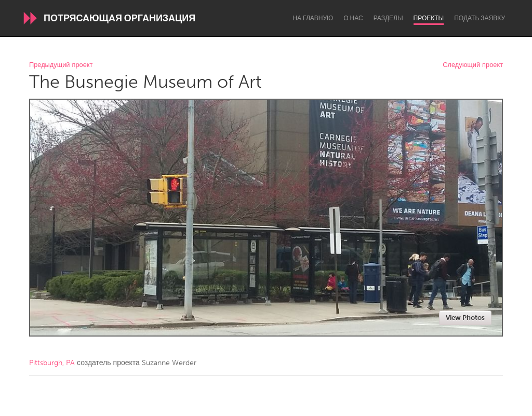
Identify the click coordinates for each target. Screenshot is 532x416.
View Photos (465, 318)
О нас (353, 18)
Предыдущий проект (61, 65)
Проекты (429, 18)
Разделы (388, 18)
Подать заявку (480, 18)
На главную (313, 18)
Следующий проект (473, 65)
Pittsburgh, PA (52, 363)
